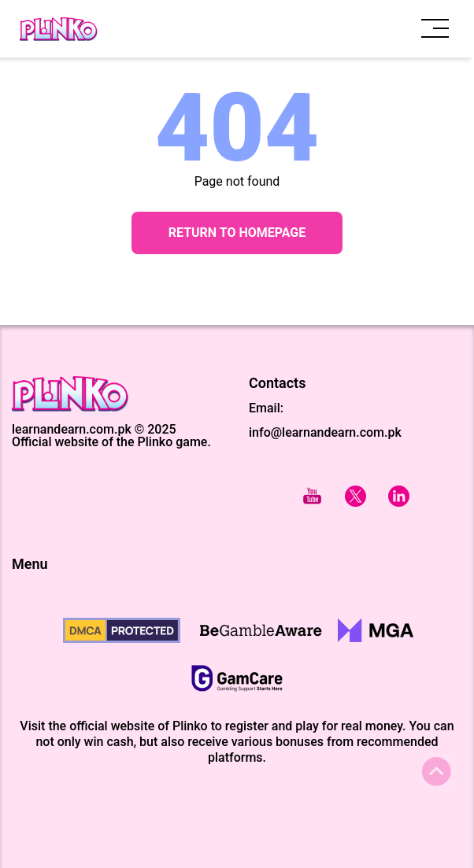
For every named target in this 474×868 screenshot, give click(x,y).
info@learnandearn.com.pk (325, 432)
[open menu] (435, 29)
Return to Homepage (237, 233)
